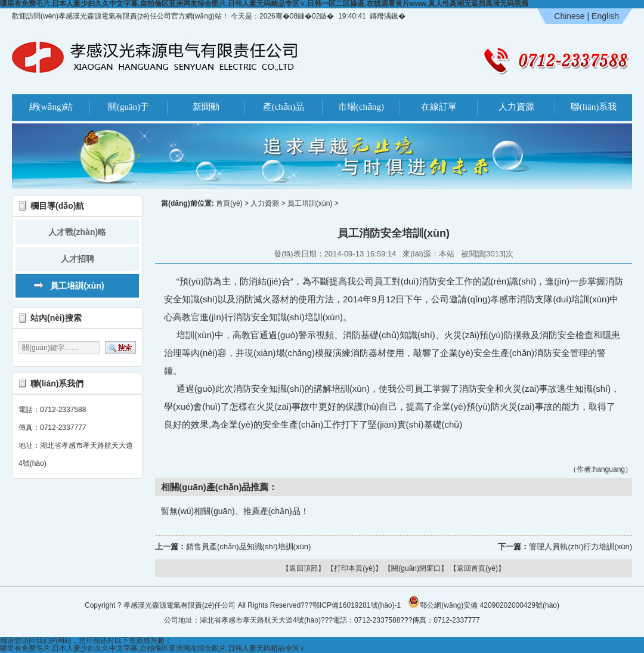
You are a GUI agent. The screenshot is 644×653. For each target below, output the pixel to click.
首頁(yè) (229, 203)
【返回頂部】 (304, 568)
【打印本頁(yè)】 (354, 568)
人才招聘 (78, 259)
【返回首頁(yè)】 (477, 568)
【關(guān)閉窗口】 (416, 568)
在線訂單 (439, 107)
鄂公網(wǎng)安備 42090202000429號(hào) (484, 602)
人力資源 (516, 107)
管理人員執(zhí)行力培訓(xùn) (580, 547)
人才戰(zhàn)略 (77, 232)
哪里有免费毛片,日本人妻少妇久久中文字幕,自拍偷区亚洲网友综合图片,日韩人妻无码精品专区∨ (153, 648)
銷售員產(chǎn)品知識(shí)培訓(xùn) (248, 547)
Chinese (569, 16)
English (605, 16)
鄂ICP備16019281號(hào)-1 (357, 605)
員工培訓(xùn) (77, 286)
